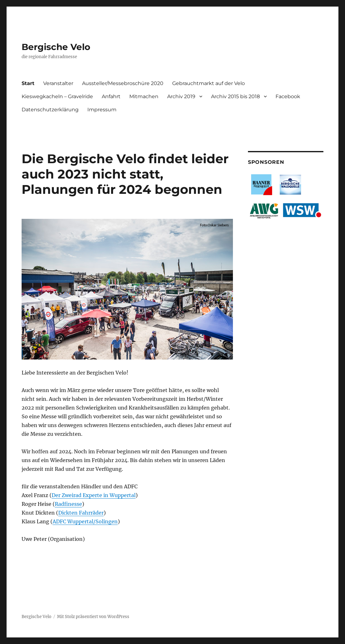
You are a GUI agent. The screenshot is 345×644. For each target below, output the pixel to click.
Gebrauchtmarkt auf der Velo (209, 83)
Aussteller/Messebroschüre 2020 (123, 83)
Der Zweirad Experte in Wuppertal (94, 495)
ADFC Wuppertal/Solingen (85, 521)
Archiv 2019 (181, 96)
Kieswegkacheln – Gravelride (57, 96)
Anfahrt (111, 96)
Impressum (102, 110)
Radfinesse (68, 504)
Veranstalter (58, 83)
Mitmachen (144, 96)
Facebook (288, 96)
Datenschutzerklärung (50, 110)
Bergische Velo (56, 47)
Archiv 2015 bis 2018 (235, 96)
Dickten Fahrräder (81, 513)
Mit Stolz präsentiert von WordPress (93, 617)
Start (28, 83)
